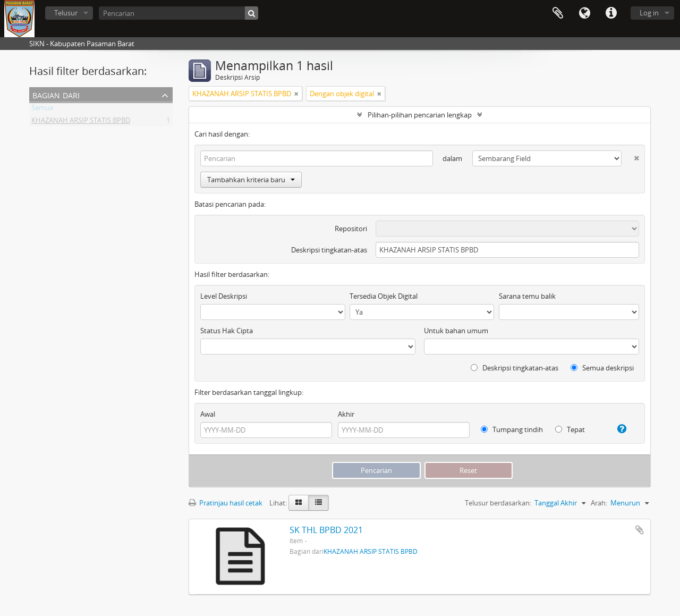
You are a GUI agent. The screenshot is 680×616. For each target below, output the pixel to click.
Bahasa (584, 13)
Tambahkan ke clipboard (640, 530)
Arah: (599, 503)
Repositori (351, 229)
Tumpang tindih (512, 429)
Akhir (346, 414)
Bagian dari (56, 94)
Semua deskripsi (602, 368)
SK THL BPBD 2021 (326, 530)
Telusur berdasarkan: (498, 503)
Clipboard (558, 13)
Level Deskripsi (224, 296)
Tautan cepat (611, 13)
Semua (42, 109)
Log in (649, 13)
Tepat (570, 429)
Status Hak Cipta (227, 331)
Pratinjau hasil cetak (226, 503)
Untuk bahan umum (456, 331)
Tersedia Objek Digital (384, 296)
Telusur (66, 13)
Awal (208, 414)
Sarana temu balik (527, 296)
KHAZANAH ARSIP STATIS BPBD (81, 122)
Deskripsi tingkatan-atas (329, 250)
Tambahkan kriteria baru (251, 180)
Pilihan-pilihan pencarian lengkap (420, 115)
